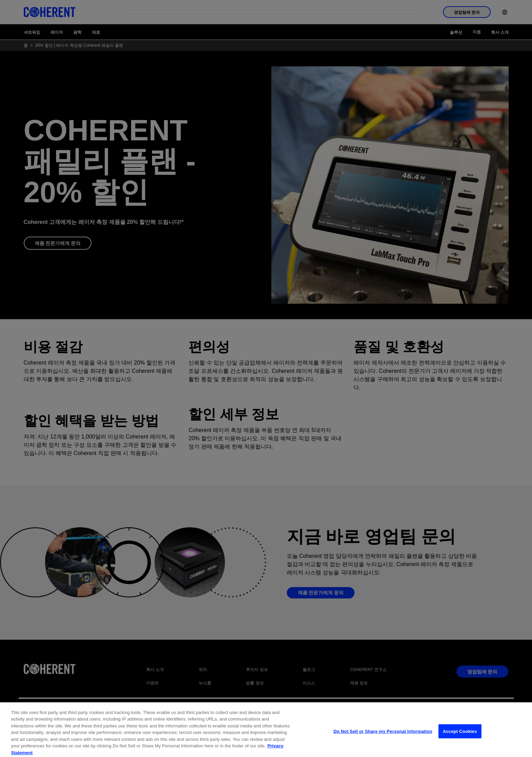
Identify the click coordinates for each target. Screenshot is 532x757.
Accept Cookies (460, 741)
